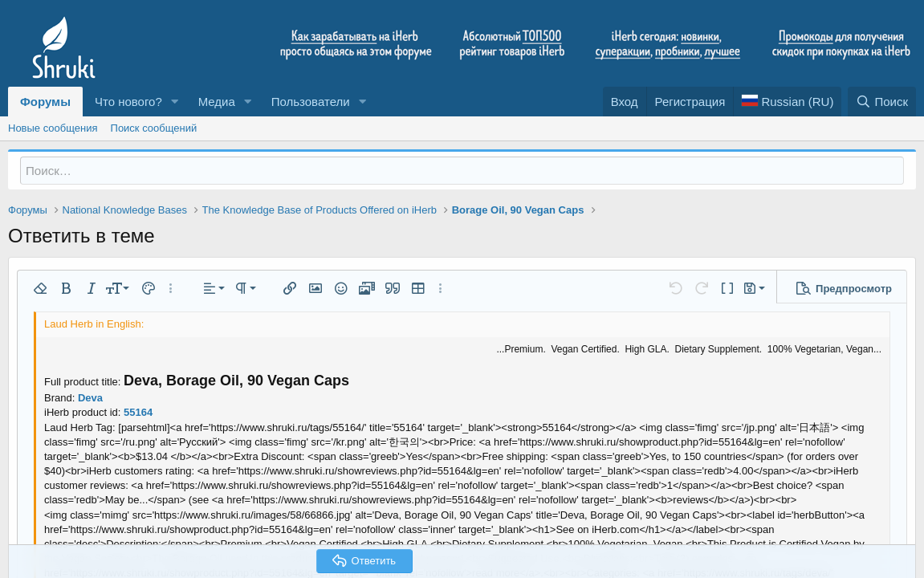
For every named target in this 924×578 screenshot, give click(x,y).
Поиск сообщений (154, 128)
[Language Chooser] (787, 102)
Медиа (217, 102)
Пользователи (311, 102)
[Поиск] (882, 102)
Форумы (45, 102)
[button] (175, 102)
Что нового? (128, 102)
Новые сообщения (53, 128)
